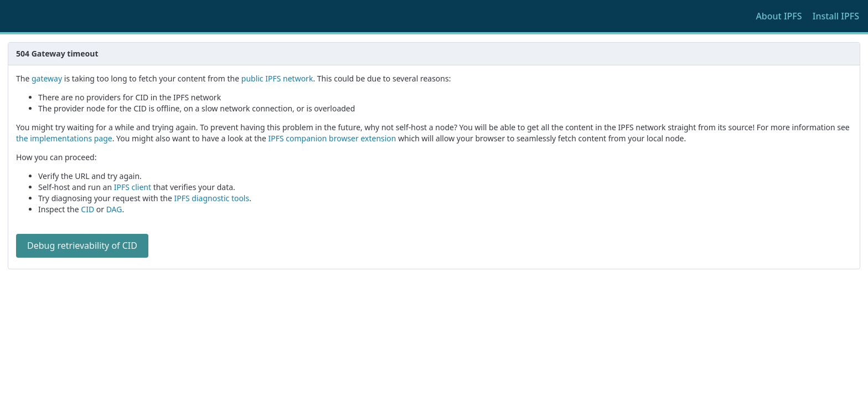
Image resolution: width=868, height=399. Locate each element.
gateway (47, 78)
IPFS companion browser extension (332, 138)
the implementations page (64, 138)
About (779, 16)
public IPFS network (277, 78)
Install (836, 16)
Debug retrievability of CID (82, 245)
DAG (114, 209)
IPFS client (133, 187)
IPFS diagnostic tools (212, 198)
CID (87, 209)
